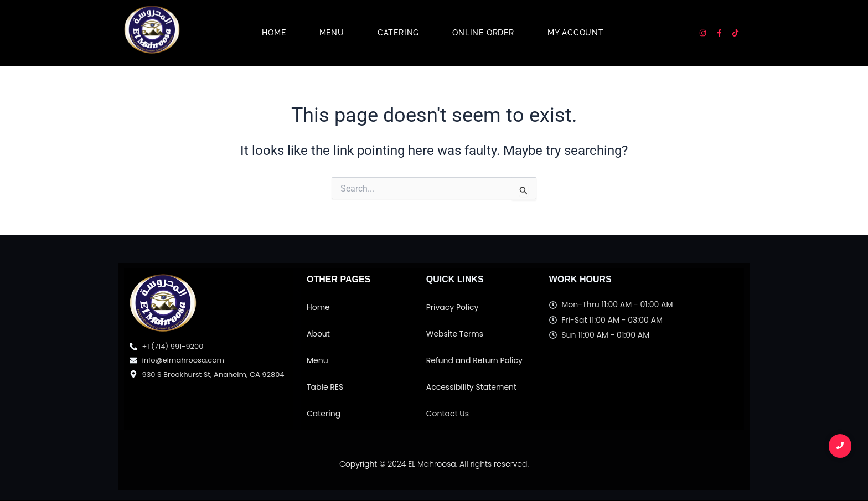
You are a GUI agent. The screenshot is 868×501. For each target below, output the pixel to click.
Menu (332, 33)
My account (576, 33)
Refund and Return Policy (474, 360)
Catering (398, 33)
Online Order (483, 33)
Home (274, 33)
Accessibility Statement (471, 387)
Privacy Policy (453, 307)
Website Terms (455, 334)
